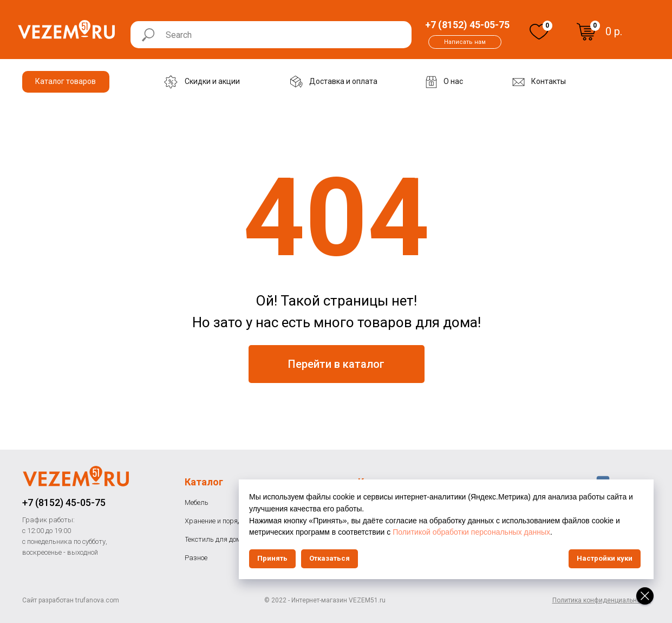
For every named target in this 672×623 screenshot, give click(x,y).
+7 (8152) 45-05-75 (64, 502)
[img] (539, 32)
